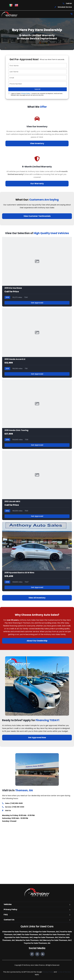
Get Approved (37, 303)
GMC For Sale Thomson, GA (29, 935)
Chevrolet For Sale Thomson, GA (17, 932)
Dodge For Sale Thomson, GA (46, 932)
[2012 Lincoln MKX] (37, 485)
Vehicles (8, 904)
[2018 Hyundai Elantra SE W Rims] (37, 556)
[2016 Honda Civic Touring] (37, 414)
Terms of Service (64, 972)
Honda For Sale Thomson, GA (56, 935)
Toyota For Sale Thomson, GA (37, 943)
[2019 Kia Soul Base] (37, 272)
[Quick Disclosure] (9, 93)
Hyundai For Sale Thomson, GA (18, 937)
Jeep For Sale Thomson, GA (45, 937)
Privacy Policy (26, 94)
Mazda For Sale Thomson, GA (29, 940)
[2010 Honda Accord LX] (37, 343)
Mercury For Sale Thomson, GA (57, 940)
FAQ (6, 915)
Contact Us (9, 920)
